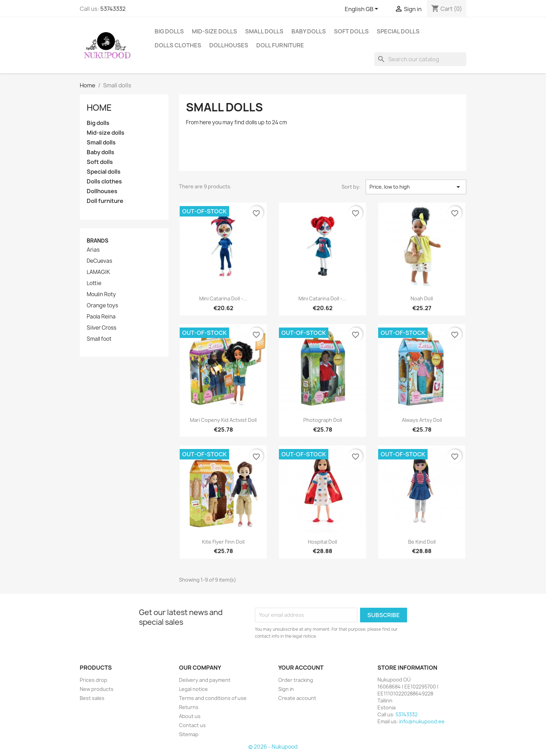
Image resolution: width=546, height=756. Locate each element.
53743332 (113, 9)
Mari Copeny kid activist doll (223, 420)
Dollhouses (229, 45)
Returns (189, 707)
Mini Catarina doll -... (223, 298)
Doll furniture (280, 45)
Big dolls (169, 31)
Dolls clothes (178, 45)
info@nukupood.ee (422, 721)
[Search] (420, 59)
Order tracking (296, 680)
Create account (297, 698)
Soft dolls (351, 31)
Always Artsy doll (422, 420)
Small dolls (264, 31)
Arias (93, 250)
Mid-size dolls (214, 31)
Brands (97, 241)
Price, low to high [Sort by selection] (416, 187)
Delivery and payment (205, 680)
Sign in (286, 689)
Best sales (92, 698)
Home (99, 108)
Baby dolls (309, 31)
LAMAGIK (98, 272)
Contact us (192, 725)
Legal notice (193, 689)
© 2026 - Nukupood (273, 747)
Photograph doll (323, 420)
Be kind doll (422, 542)
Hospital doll (322, 542)
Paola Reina (101, 317)
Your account (301, 668)
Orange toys (102, 306)
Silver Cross (102, 328)
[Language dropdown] (363, 9)
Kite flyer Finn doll (223, 542)
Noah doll (422, 298)
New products (97, 689)
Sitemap (189, 734)
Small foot (99, 339)
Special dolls (398, 31)
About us (190, 716)
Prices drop (93, 680)
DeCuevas (99, 261)
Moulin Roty (101, 294)
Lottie (94, 283)
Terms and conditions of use (213, 698)
